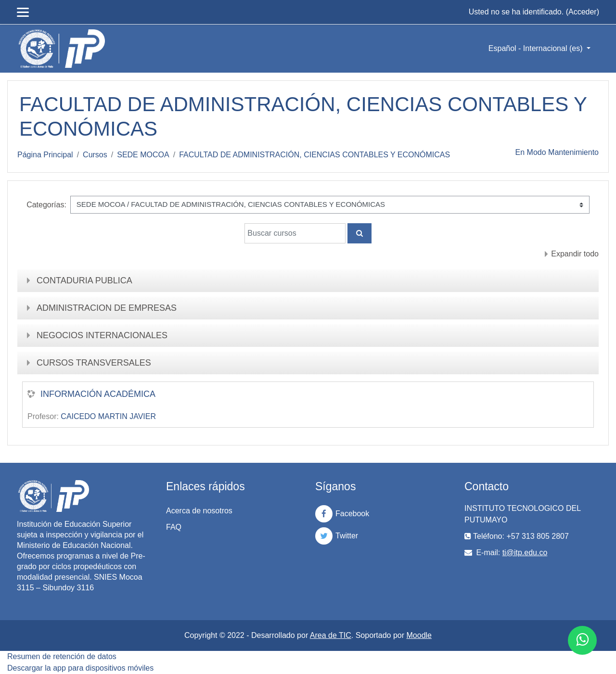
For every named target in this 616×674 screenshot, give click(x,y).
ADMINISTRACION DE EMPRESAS (107, 308)
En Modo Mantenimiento (557, 152)
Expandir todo (575, 254)
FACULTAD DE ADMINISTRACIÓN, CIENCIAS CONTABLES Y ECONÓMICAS (314, 155)
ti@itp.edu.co (525, 553)
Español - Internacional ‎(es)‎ (537, 48)
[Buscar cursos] (295, 233)
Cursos (95, 155)
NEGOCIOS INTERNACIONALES (102, 335)
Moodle (419, 635)
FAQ (174, 527)
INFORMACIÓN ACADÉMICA (98, 394)
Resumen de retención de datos (62, 656)
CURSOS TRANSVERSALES (94, 363)
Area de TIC (331, 635)
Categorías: (46, 205)
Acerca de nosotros (199, 511)
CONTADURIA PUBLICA (84, 280)
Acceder (583, 12)
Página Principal (45, 155)
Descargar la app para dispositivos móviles (80, 668)
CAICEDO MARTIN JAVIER (108, 416)
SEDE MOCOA (143, 155)
